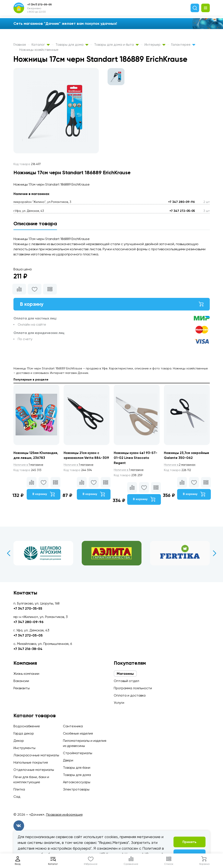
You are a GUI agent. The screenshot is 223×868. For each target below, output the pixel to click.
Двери (68, 760)
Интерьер (155, 45)
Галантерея (183, 45)
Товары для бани (77, 768)
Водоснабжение (27, 726)
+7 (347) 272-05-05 (39, 4)
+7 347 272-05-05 (182, 211)
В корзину (112, 304)
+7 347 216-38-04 (28, 649)
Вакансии (21, 681)
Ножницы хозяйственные (39, 50)
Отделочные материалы (34, 770)
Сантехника (73, 726)
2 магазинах (181, 470)
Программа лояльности (133, 688)
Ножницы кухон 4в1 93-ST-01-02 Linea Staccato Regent (136, 458)
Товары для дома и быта (116, 45)
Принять (189, 842)
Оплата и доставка (130, 695)
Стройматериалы (78, 753)
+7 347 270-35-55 (28, 608)
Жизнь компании (26, 674)
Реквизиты (22, 688)
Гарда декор (24, 733)
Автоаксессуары (77, 782)
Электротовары (76, 789)
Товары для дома (72, 45)
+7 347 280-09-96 (181, 202)
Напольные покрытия (31, 762)
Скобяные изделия (78, 733)
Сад (17, 797)
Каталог (41, 45)
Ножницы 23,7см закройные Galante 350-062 (185, 458)
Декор (19, 741)
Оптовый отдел (126, 681)
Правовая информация (64, 815)
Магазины (125, 674)
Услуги (119, 703)
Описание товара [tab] (35, 223)
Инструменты (24, 748)
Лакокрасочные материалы (36, 755)
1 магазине (29, 465)
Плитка (19, 789)
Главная (20, 45)
